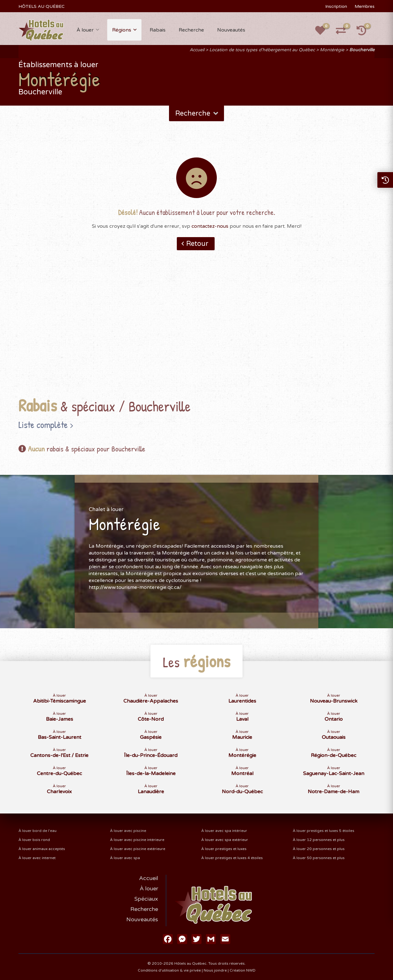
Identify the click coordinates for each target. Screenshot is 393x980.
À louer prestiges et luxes (224, 849)
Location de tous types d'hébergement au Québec (262, 50)
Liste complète (43, 425)
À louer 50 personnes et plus (319, 858)
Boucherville (362, 50)
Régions (122, 30)
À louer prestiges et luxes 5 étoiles (323, 831)
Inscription (336, 6)
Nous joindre (215, 970)
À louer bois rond (34, 840)
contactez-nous (210, 226)
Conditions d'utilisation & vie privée (169, 970)
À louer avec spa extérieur (225, 840)
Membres (365, 6)
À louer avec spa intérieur (224, 831)
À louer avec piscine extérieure (138, 849)
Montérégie (332, 50)
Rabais (158, 30)
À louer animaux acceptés (42, 849)
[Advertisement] (196, 333)
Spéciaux (146, 899)
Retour (197, 244)
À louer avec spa (125, 858)
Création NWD (243, 970)
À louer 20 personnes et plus (319, 849)
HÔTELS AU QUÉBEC (42, 6)
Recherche (191, 30)
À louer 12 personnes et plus (319, 840)
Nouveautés (231, 30)
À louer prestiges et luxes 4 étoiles (232, 858)
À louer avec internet (37, 858)
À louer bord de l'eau (37, 831)
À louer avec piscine (128, 831)
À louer (85, 30)
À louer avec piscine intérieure (137, 840)
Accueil (197, 50)
